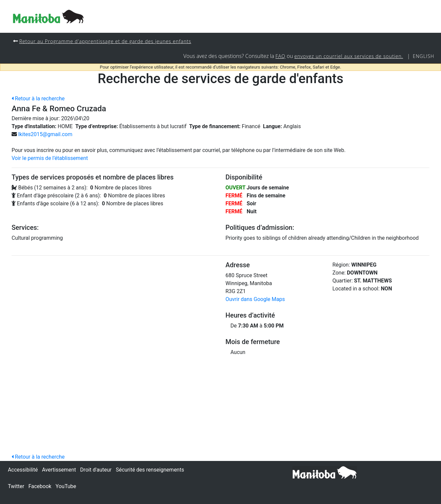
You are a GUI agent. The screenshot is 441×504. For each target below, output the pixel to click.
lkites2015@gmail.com (45, 134)
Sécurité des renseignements (150, 470)
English (424, 56)
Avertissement (59, 470)
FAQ (280, 56)
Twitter (16, 486)
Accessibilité (23, 470)
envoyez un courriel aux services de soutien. (349, 56)
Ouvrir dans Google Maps (255, 299)
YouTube (66, 486)
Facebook (40, 486)
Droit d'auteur (96, 470)
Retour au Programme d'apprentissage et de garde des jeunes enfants (105, 41)
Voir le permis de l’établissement (50, 158)
